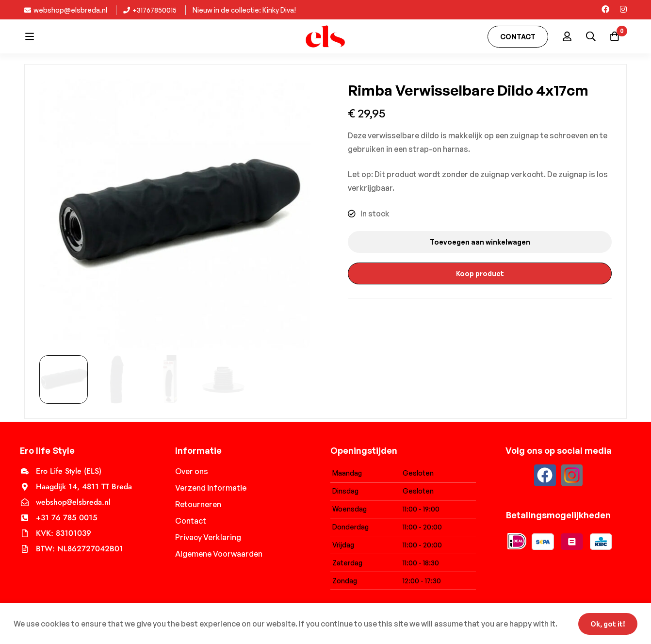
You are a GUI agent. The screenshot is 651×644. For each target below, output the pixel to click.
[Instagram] (623, 9)
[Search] (590, 36)
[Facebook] (605, 9)
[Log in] (566, 36)
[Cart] (614, 36)
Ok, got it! (607, 623)
